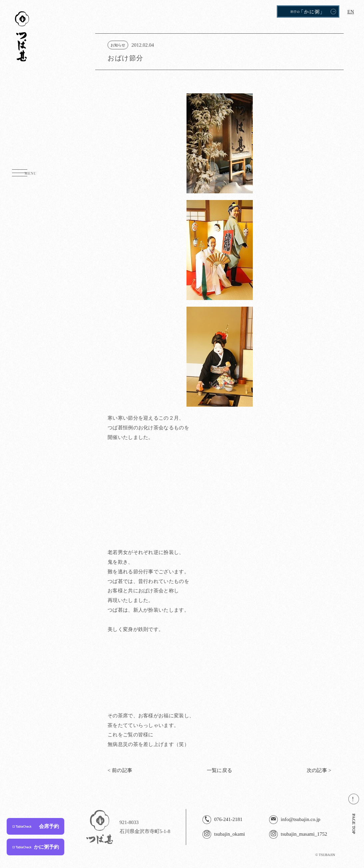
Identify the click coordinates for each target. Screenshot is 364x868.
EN (351, 12)
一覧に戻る (220, 771)
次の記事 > (319, 771)
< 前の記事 (120, 771)
